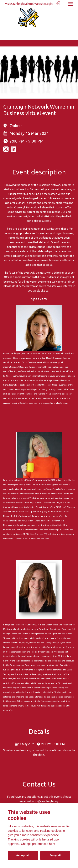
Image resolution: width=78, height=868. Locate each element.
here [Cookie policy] (52, 844)
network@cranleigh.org (43, 801)
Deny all (55, 855)
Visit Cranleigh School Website (25, 4)
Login (49, 4)
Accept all (23, 855)
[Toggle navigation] (71, 4)
